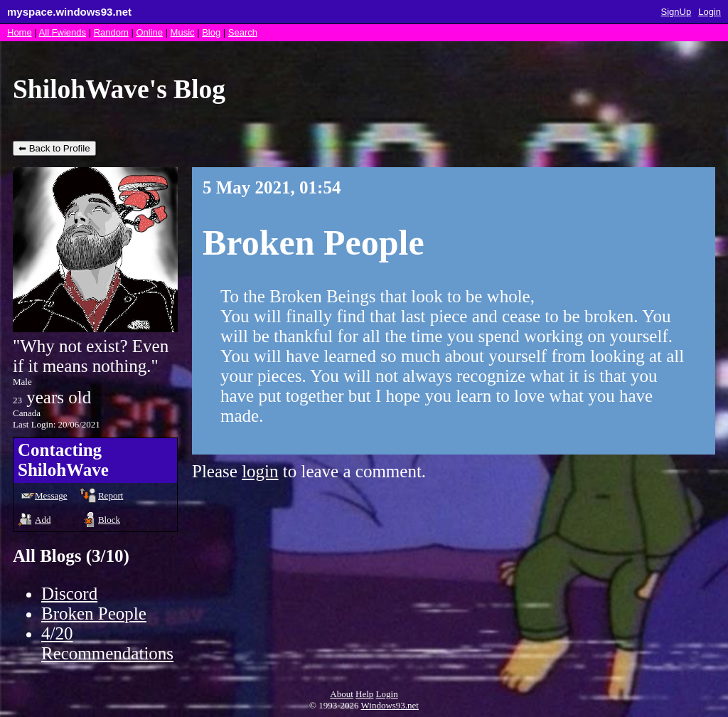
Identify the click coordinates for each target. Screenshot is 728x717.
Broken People (94, 614)
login (260, 471)
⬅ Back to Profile (54, 148)
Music (183, 32)
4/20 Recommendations (107, 643)
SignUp (676, 12)
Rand (111, 32)
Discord (69, 594)
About (342, 694)
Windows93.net (390, 705)
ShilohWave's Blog (119, 89)
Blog (211, 32)
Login (710, 12)
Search (243, 32)
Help (364, 694)
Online (149, 32)
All (63, 32)
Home (20, 32)
